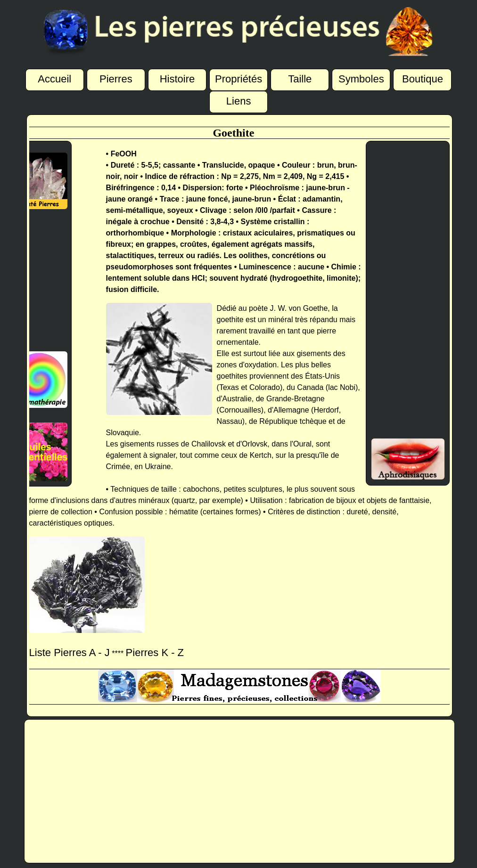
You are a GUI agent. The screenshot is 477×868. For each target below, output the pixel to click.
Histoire (177, 78)
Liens (239, 100)
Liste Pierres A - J (70, 653)
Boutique (423, 78)
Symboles (361, 78)
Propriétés (238, 78)
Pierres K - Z (155, 653)
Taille (300, 78)
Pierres (116, 78)
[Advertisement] (37, 280)
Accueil (54, 78)
